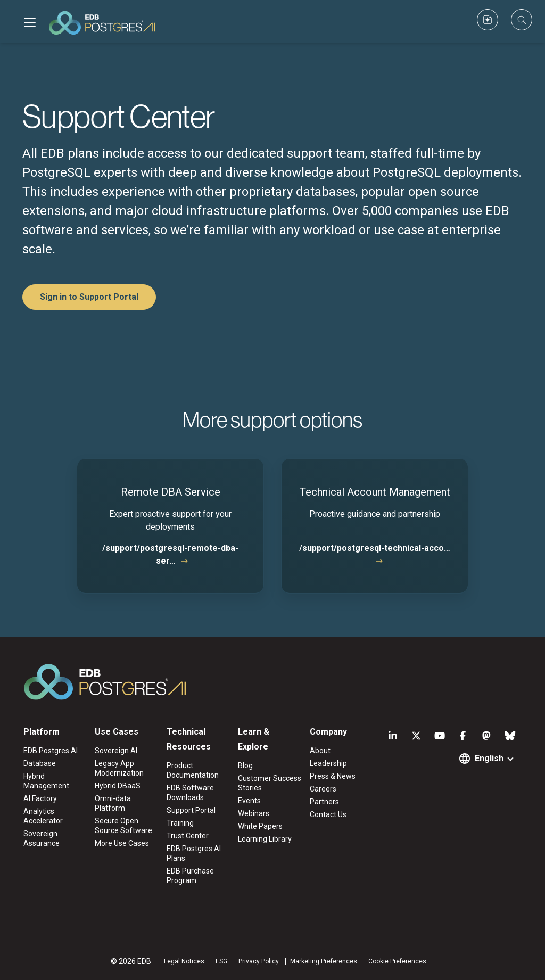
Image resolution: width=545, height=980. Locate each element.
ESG (221, 961)
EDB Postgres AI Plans (194, 853)
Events (249, 801)
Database (40, 763)
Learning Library (265, 839)
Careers (323, 789)
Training (180, 823)
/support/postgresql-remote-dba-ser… (170, 554)
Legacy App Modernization (119, 768)
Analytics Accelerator (43, 816)
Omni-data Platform (113, 803)
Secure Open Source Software (123, 826)
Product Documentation (193, 770)
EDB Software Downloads (190, 793)
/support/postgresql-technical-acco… (375, 548)
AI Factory (40, 798)
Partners (324, 802)
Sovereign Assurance (42, 838)
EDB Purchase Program (190, 876)
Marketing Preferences (324, 961)
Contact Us (328, 814)
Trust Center (188, 836)
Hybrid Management (46, 781)
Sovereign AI (116, 751)
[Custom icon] (488, 20)
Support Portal (191, 810)
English (489, 758)
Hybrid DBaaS (118, 786)
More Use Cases (122, 843)
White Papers (260, 826)
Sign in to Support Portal (89, 297)
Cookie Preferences (397, 961)
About (320, 751)
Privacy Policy (259, 961)
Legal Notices (184, 961)
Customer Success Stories (270, 783)
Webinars (254, 813)
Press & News (333, 776)
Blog (245, 765)
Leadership (328, 763)
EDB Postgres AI (51, 751)
